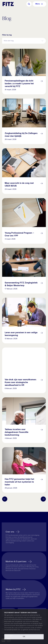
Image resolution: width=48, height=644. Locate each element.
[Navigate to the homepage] (8, 4)
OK (24, 637)
